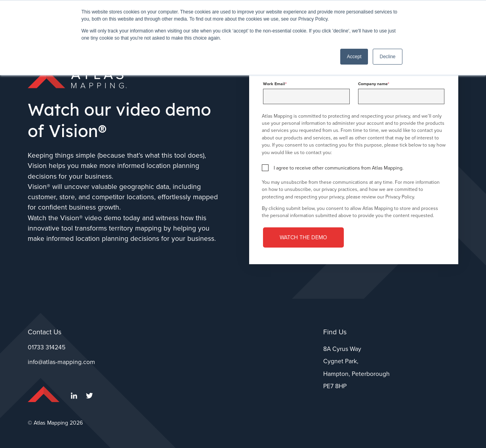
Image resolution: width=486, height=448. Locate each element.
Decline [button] (387, 57)
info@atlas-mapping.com (61, 362)
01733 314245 (47, 347)
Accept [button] (354, 57)
